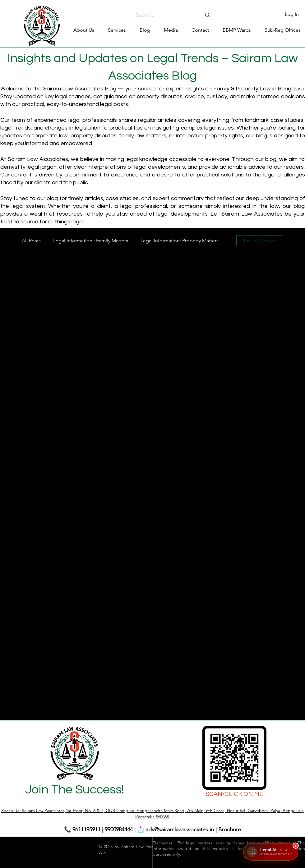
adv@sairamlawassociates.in (180, 829)
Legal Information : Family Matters (91, 241)
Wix (102, 852)
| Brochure (228, 829)
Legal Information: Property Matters (180, 241)
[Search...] (164, 15)
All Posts (31, 241)
